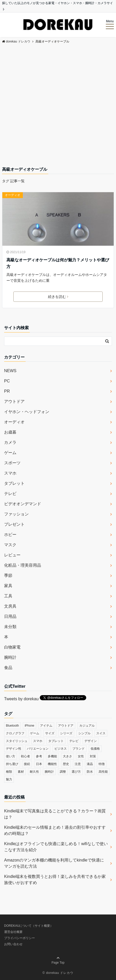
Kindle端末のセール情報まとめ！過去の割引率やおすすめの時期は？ (55, 830)
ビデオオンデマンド (23, 504)
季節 (8, 575)
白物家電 (12, 647)
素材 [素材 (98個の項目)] (21, 772)
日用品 (10, 616)
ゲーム (10, 453)
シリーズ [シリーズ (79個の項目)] (66, 733)
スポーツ (12, 463)
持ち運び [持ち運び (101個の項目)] (12, 764)
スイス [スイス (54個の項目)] (101, 733)
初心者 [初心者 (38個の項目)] (25, 756)
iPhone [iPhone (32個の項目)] (29, 726)
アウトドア (14, 401)
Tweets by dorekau (21, 699)
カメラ (10, 442)
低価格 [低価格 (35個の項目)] (95, 749)
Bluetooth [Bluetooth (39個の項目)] (12, 726)
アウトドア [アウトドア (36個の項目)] (66, 726)
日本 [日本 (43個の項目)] (39, 764)
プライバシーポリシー (20, 938)
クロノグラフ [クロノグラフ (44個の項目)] (15, 733)
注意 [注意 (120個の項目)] (78, 764)
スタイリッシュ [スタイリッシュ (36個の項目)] (17, 741)
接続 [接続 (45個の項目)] (27, 764)
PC (7, 381)
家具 (8, 586)
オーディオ (13, 195)
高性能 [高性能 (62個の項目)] (103, 772)
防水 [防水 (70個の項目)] (90, 772)
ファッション (16, 514)
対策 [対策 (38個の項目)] (93, 756)
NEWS (10, 371)
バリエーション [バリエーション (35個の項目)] (38, 749)
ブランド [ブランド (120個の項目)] (79, 749)
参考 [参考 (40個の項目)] (39, 756)
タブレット (14, 483)
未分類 (10, 627)
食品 (8, 668)
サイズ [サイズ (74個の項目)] (50, 733)
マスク (10, 545)
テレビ (10, 494)
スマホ (10, 473)
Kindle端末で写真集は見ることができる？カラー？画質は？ (55, 814)
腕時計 (10, 657)
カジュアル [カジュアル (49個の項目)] (87, 726)
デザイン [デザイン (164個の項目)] (91, 741)
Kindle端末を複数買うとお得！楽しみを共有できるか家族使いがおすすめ (55, 880)
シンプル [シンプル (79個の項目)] (84, 733)
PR (7, 391)
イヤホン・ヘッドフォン (27, 412)
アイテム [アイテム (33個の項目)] (46, 726)
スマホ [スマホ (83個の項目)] (38, 741)
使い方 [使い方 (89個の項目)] (11, 756)
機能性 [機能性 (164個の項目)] (52, 764)
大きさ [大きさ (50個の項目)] (67, 756)
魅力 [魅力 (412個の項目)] (9, 779)
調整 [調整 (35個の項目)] (63, 772)
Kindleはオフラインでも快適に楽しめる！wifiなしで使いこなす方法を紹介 (56, 847)
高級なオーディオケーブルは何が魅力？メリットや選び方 (58, 263)
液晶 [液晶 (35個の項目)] (90, 764)
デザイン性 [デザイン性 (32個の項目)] (14, 749)
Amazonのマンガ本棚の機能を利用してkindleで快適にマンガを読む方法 (54, 863)
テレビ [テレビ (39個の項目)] (74, 741)
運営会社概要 (13, 932)
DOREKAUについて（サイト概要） (29, 926)
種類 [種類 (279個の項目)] (9, 772)
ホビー (10, 535)
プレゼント (14, 524)
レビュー (12, 555)
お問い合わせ (13, 944)
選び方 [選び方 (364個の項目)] (76, 772)
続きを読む (58, 297)
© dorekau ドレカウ (58, 973)
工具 (8, 596)
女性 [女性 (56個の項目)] (81, 756)
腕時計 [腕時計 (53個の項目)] (49, 772)
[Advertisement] (58, 106)
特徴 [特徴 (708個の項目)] (102, 764)
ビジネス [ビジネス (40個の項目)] (61, 749)
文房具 (10, 606)
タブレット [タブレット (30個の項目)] (56, 741)
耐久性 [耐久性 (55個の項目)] (34, 772)
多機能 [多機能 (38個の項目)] (52, 756)
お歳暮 (10, 432)
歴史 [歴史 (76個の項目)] (66, 764)
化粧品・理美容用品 (23, 565)
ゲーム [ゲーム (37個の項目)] (35, 733)
